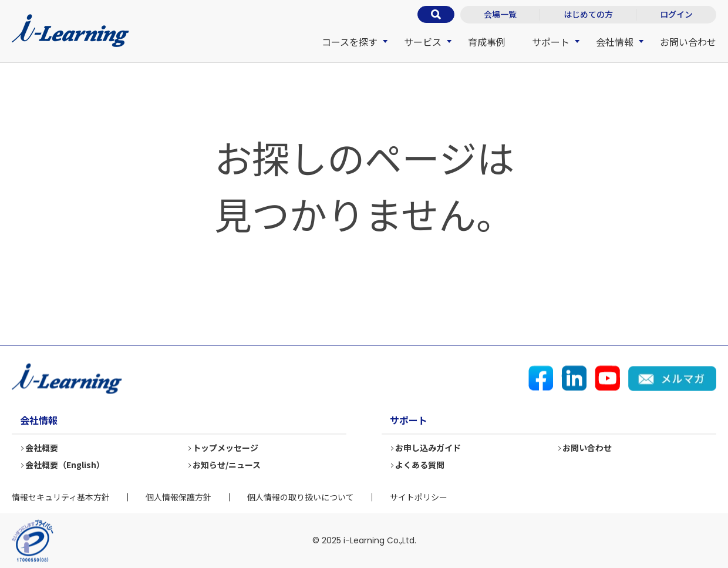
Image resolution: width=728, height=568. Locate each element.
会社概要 (42, 448)
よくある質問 (420, 465)
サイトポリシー (419, 497)
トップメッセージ (226, 448)
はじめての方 (588, 14)
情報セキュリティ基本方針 (61, 497)
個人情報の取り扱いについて (301, 497)
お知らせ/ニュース (227, 465)
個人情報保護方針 (178, 497)
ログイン (676, 14)
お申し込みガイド (429, 448)
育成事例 (487, 42)
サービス (423, 42)
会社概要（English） (65, 465)
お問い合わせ (688, 42)
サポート (551, 42)
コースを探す (350, 42)
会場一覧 (500, 14)
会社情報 (615, 42)
